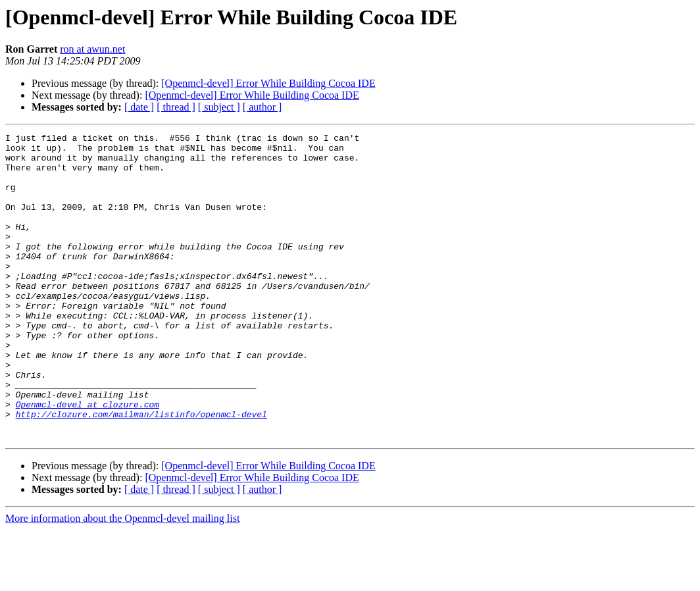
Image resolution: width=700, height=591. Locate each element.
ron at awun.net (92, 49)
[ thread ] (176, 107)
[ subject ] (219, 107)
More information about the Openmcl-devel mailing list (122, 579)
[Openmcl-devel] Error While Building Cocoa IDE (268, 83)
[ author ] (262, 107)
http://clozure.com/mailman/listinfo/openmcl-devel (141, 471)
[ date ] (139, 107)
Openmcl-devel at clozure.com (87, 459)
